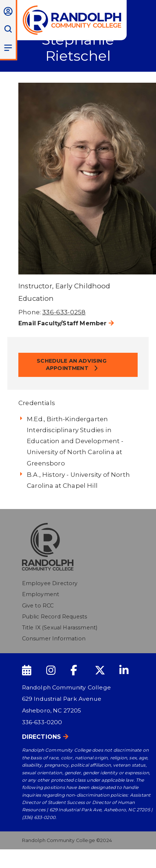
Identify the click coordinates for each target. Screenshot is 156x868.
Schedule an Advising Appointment (71, 364)
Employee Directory (50, 583)
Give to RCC (38, 606)
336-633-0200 (42, 722)
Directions (42, 737)
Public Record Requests (55, 617)
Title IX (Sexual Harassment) (60, 628)
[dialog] (134, 846)
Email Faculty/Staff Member (62, 323)
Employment (41, 594)
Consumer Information (54, 639)
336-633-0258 (64, 312)
